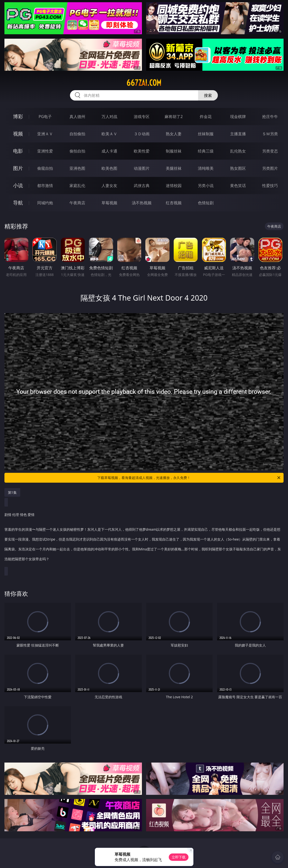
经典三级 (206, 151)
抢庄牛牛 (270, 117)
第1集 (12, 492)
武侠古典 (142, 186)
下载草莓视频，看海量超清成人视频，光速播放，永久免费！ (189, 478)
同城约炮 (45, 203)
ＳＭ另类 (270, 134)
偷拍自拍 (77, 151)
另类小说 (206, 186)
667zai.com (144, 83)
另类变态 (270, 151)
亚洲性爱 (45, 151)
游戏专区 (142, 117)
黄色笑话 (238, 186)
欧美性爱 (142, 151)
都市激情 (45, 186)
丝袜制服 (206, 134)
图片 (18, 168)
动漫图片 (142, 168)
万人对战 (109, 117)
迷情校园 (174, 186)
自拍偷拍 (77, 134)
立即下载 (179, 857)
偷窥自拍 (45, 168)
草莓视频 (109, 203)
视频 (18, 134)
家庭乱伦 (77, 186)
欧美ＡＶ (109, 134)
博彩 (18, 116)
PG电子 (45, 117)
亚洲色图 (77, 168)
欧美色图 (109, 168)
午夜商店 (77, 203)
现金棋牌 (238, 117)
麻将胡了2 (174, 117)
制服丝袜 (174, 151)
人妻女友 (109, 186)
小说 (18, 185)
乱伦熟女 (238, 151)
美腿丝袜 (174, 168)
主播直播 (238, 134)
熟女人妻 (174, 134)
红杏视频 (174, 203)
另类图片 (270, 168)
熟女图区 (238, 168)
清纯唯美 (206, 168)
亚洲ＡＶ (45, 134)
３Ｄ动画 (142, 134)
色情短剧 (206, 203)
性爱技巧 (270, 186)
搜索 (208, 95)
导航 (18, 203)
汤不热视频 (142, 203)
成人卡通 (109, 151)
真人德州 (77, 117)
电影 (18, 151)
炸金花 (206, 117)
